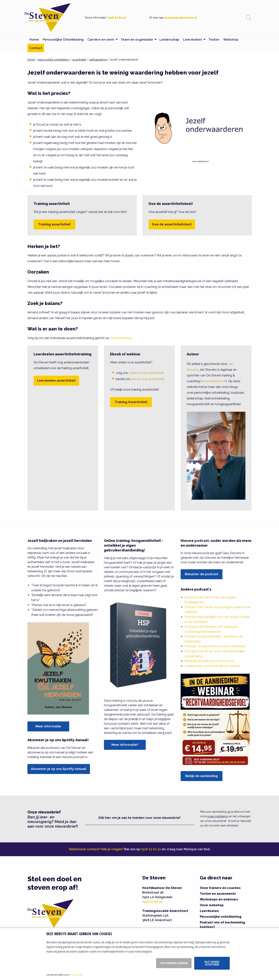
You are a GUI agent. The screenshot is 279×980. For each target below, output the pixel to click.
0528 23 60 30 (117, 18)
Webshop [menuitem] (231, 39)
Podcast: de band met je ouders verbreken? (215, 646)
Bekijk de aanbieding (202, 776)
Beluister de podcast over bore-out (209, 661)
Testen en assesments (218, 894)
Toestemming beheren (174, 963)
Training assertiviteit (54, 224)
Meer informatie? (125, 745)
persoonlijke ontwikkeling (54, 60)
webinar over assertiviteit (146, 373)
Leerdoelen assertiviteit (56, 381)
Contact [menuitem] (36, 48)
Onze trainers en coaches (220, 888)
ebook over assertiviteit (148, 379)
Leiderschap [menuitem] (169, 39)
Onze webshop (212, 905)
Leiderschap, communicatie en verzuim (212, 666)
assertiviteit (79, 60)
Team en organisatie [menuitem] (137, 39)
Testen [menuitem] (214, 39)
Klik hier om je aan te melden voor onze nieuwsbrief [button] (139, 818)
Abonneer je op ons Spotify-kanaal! (59, 769)
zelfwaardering (98, 60)
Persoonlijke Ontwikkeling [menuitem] (63, 39)
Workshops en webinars (219, 899)
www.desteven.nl (214, 381)
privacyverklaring (218, 816)
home (31, 60)
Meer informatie (48, 726)
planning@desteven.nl (181, 18)
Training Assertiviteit (131, 402)
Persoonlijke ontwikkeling (221, 917)
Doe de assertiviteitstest (172, 224)
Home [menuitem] (34, 39)
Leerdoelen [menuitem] (193, 39)
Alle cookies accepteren (212, 963)
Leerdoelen (209, 911)
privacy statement (76, 975)
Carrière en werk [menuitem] (101, 39)
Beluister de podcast (202, 574)
